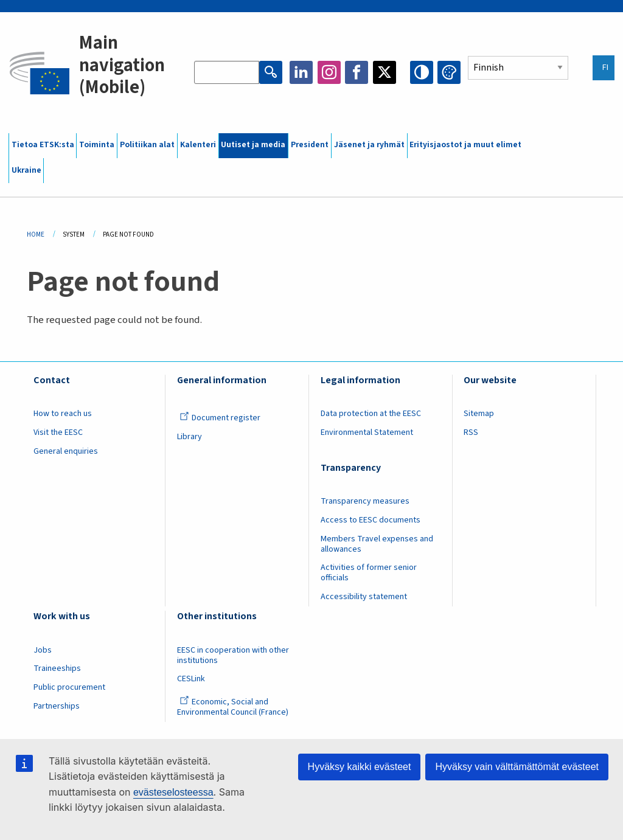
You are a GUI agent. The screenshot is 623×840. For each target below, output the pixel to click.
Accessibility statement (364, 597)
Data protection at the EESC (371, 414)
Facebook (357, 72)
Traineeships (57, 668)
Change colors (449, 72)
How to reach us (63, 414)
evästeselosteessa (173, 792)
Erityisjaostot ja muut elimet (465, 145)
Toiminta (97, 145)
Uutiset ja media (253, 145)
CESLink (191, 679)
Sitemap (479, 414)
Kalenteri (198, 145)
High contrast (422, 72)
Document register (220, 418)
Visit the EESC (58, 432)
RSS (471, 432)
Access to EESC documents (371, 520)
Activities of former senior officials (369, 573)
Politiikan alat (147, 145)
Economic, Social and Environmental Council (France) (234, 707)
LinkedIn (301, 72)
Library (190, 437)
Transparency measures (365, 501)
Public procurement (69, 687)
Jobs (43, 650)
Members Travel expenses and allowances (377, 544)
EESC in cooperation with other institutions (233, 655)
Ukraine (26, 170)
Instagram (329, 72)
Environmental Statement (367, 432)
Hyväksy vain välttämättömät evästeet (517, 767)
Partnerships (57, 706)
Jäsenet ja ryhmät (369, 145)
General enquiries (66, 451)
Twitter (385, 72)
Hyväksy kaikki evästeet (360, 767)
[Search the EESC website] (227, 72)
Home (36, 234)
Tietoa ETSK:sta (43, 145)
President (310, 145)
